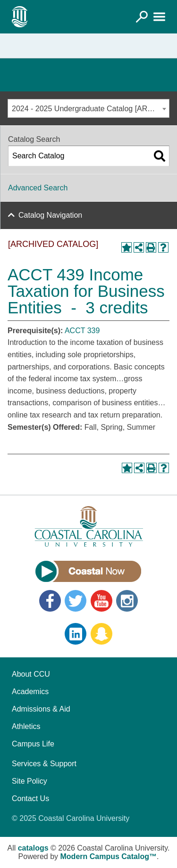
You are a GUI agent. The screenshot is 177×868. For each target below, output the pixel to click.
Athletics (26, 726)
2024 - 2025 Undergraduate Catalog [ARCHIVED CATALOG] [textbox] (90, 109)
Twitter (76, 601)
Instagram (127, 601)
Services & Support (44, 764)
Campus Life (33, 744)
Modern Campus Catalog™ (109, 856)
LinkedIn (76, 634)
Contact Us (30, 798)
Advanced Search (38, 188)
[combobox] (88, 108)
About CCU (31, 674)
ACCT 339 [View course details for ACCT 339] (82, 331)
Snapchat (101, 634)
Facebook (50, 601)
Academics (30, 692)
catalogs (33, 848)
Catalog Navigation (50, 215)
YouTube (101, 601)
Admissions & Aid (41, 709)
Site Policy (29, 781)
